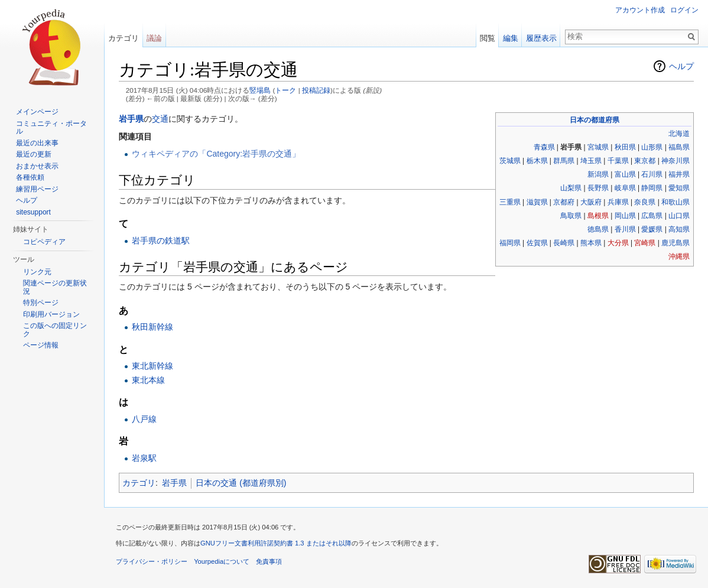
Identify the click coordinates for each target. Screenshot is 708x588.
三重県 (510, 202)
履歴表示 (541, 38)
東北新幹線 (152, 366)
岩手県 (131, 119)
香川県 (625, 229)
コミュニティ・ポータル (51, 128)
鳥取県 (571, 216)
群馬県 (564, 161)
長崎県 (564, 243)
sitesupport (33, 212)
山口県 (679, 216)
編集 (511, 38)
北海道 (679, 134)
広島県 (652, 216)
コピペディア (44, 242)
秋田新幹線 (152, 327)
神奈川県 (675, 161)
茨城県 (510, 161)
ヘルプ (681, 66)
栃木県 (537, 161)
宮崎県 (645, 243)
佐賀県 (537, 243)
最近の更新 (34, 154)
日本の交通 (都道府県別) (241, 483)
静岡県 (652, 188)
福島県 (679, 147)
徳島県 (598, 229)
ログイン (684, 10)
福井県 (679, 174)
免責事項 (269, 561)
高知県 (679, 229)
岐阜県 (625, 188)
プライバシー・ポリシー (152, 561)
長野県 (598, 188)
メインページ (37, 112)
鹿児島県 (675, 243)
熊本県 (591, 243)
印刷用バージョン (51, 314)
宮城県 (598, 147)
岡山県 (625, 216)
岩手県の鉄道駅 (161, 241)
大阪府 (591, 202)
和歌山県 (675, 202)
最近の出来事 (37, 143)
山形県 (652, 147)
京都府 (564, 202)
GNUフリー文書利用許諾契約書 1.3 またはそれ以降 (276, 543)
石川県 (652, 174)
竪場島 (260, 90)
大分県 (618, 243)
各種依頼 (30, 177)
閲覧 (488, 38)
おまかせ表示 (37, 166)
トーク (285, 90)
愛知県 (679, 188)
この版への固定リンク (55, 330)
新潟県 (598, 174)
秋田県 (625, 147)
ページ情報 (41, 345)
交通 (160, 119)
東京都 (645, 161)
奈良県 (645, 202)
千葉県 (618, 161)
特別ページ (41, 303)
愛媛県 (652, 229)
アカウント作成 (640, 10)
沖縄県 (679, 256)
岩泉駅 (144, 458)
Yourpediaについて (222, 561)
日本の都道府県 (595, 120)
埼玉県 (591, 161)
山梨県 (571, 188)
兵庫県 (618, 202)
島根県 (598, 216)
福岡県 (510, 243)
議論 (154, 38)
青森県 (544, 147)
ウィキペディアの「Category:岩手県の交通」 (216, 154)
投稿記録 (316, 90)
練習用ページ (37, 189)
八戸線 (144, 419)
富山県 (625, 174)
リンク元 (37, 272)
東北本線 (148, 380)
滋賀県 (537, 202)
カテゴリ (139, 483)
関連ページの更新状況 (55, 287)
